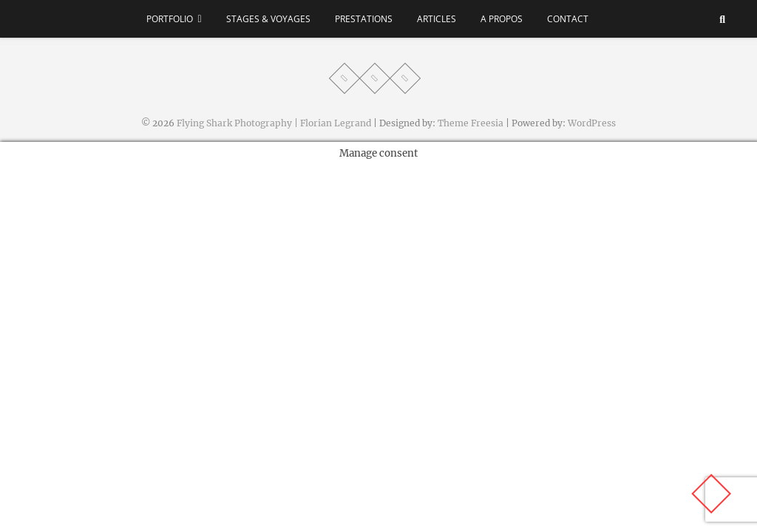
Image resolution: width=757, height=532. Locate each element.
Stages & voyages (268, 19)
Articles (437, 19)
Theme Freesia (471, 123)
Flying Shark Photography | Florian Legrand (274, 123)
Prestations (364, 19)
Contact (568, 19)
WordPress (592, 123)
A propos (502, 19)
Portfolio (170, 19)
